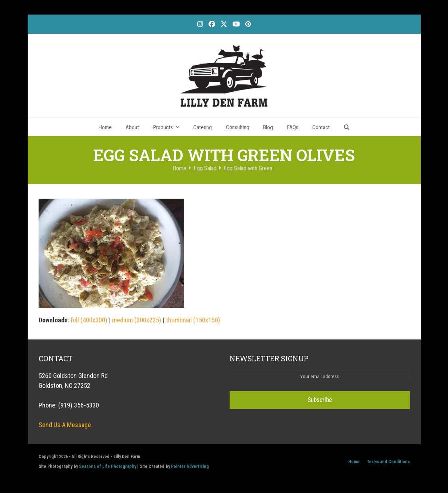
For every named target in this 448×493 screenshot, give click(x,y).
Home (354, 462)
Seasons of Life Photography (108, 466)
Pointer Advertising (190, 466)
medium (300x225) (137, 320)
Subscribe (320, 400)
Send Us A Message (65, 425)
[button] (347, 127)
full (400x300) (89, 320)
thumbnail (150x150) (193, 320)
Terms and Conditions (388, 462)
